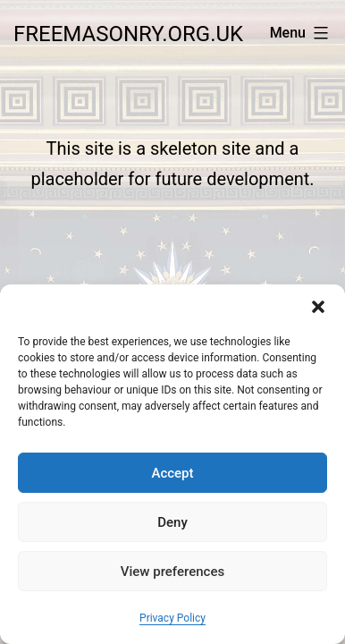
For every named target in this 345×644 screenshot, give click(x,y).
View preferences (172, 572)
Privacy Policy (172, 618)
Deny (172, 522)
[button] (318, 307)
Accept (172, 473)
